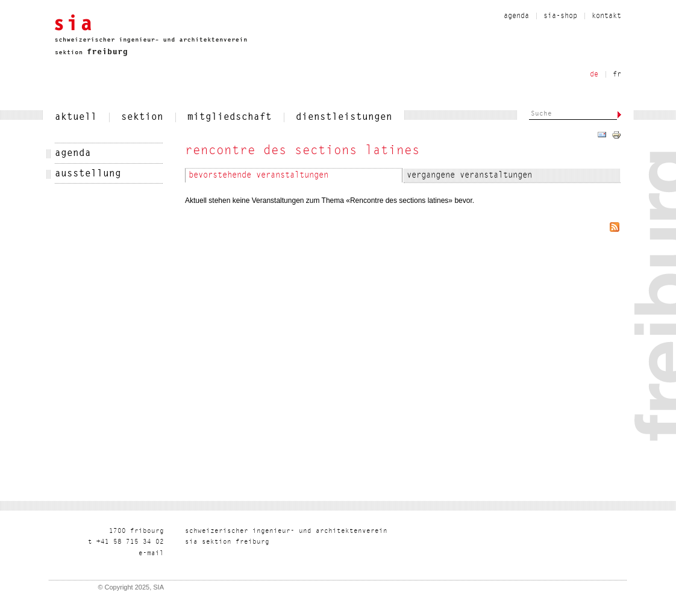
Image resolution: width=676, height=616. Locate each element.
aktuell (76, 117)
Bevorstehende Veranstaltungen (258, 176)
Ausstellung (88, 174)
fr (617, 75)
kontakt (606, 16)
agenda (516, 16)
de (594, 75)
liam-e (151, 554)
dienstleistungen (344, 117)
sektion (142, 117)
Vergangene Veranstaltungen (469, 176)
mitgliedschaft (230, 117)
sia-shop (560, 16)
